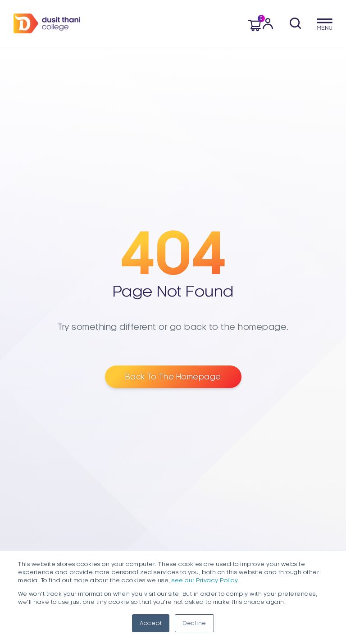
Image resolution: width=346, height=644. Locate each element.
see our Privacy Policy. (206, 580)
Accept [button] (151, 623)
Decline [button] (194, 623)
